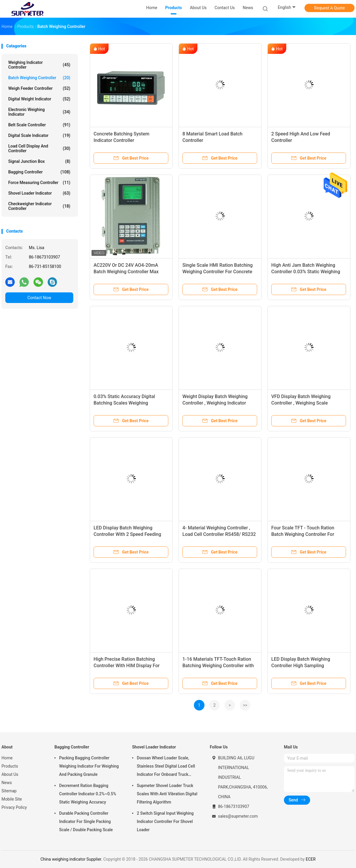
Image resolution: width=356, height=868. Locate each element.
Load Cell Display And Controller (39, 148)
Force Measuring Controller (39, 183)
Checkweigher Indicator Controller (39, 206)
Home (7, 758)
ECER (311, 859)
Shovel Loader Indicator (39, 193)
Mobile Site (12, 799)
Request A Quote (330, 8)
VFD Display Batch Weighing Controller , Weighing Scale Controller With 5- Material (301, 403)
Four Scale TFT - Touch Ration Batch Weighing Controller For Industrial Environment (303, 534)
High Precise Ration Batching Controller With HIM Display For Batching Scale (127, 666)
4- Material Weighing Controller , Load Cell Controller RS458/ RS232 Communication (219, 534)
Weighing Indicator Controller (39, 65)
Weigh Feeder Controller (39, 88)
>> (245, 705)
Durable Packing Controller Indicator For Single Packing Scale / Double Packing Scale (86, 821)
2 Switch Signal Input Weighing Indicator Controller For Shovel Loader (165, 821)
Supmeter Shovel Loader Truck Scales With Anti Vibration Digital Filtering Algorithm (167, 794)
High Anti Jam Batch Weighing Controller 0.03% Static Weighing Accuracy (306, 272)
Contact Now (39, 298)
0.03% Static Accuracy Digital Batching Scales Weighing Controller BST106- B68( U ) (124, 403)
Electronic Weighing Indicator (39, 112)
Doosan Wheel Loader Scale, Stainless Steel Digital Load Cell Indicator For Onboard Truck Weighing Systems (166, 767)
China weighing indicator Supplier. (72, 859)
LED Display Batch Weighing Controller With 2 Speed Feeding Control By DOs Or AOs (127, 534)
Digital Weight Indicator (39, 99)
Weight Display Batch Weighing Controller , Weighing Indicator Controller (215, 403)
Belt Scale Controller (39, 125)
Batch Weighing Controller (39, 78)
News (7, 783)
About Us (10, 774)
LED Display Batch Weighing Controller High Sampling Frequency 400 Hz (301, 666)
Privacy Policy (14, 807)
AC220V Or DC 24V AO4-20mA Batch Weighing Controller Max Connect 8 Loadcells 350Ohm (126, 272)
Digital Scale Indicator (39, 135)
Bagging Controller (39, 172)
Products (10, 766)
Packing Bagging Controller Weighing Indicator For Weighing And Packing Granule (89, 766)
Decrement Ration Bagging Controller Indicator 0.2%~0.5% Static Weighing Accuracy (88, 794)
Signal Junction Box (39, 161)
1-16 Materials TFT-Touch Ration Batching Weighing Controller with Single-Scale (218, 666)
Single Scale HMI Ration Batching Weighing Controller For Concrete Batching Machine (218, 272)
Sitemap (9, 791)
